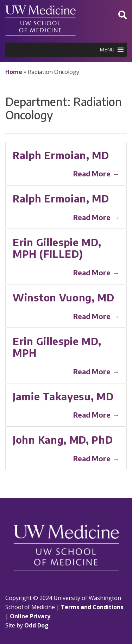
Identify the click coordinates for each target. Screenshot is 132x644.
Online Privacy (30, 616)
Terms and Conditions (92, 607)
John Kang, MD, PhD (63, 440)
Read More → (96, 173)
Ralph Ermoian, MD (61, 155)
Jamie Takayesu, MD (63, 396)
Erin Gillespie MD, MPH (57, 347)
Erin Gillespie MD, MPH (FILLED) (57, 248)
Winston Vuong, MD (64, 297)
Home (14, 72)
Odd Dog (36, 625)
